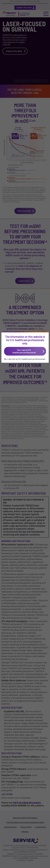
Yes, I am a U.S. (26, 351)
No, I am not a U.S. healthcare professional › (25, 359)
